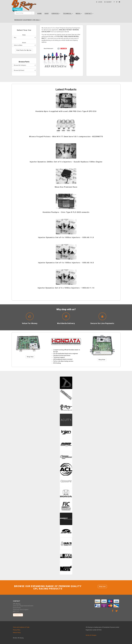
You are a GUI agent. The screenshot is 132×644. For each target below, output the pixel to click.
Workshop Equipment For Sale (28, 20)
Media (79, 14)
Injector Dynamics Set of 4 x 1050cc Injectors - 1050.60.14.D (66, 263)
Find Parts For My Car (24, 50)
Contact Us (18, 615)
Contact (89, 14)
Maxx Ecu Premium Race (66, 187)
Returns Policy (17, 633)
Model (24, 43)
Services (56, 14)
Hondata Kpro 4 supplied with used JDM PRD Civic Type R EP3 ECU (66, 111)
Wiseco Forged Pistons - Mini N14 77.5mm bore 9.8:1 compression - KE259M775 (66, 137)
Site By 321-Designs (91, 635)
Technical (68, 14)
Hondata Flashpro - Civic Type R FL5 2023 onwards (66, 212)
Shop (47, 14)
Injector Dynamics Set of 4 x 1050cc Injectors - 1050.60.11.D (66, 237)
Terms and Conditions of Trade (21, 627)
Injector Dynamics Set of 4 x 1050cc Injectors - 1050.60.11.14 (66, 288)
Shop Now (30, 357)
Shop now (102, 586)
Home (40, 14)
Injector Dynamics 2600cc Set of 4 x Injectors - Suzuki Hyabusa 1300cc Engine (66, 162)
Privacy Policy (17, 630)
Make (24, 35)
